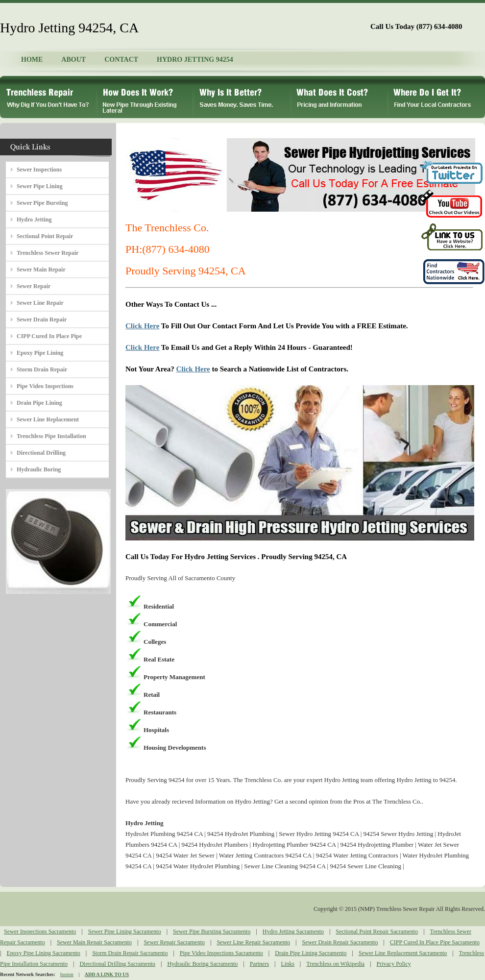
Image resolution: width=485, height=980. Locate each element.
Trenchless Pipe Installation (51, 436)
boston (67, 974)
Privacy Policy (394, 964)
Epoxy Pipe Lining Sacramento (43, 953)
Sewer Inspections (39, 170)
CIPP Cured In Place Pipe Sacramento (435, 942)
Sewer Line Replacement (48, 419)
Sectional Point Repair (45, 236)
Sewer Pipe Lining (40, 186)
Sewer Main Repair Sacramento (94, 942)
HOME (32, 60)
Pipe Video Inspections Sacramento (221, 953)
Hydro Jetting (34, 220)
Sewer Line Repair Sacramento (253, 942)
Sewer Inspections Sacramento (40, 931)
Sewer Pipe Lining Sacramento (125, 931)
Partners (259, 964)
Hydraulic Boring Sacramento (202, 964)
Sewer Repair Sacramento (174, 942)
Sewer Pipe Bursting (42, 203)
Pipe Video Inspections (45, 386)
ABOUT (73, 60)
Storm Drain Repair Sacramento (130, 953)
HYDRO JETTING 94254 (195, 60)
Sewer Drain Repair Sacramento (340, 942)
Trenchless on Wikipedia (335, 964)
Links (288, 964)
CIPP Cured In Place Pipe (49, 336)
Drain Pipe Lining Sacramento (311, 953)
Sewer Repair (34, 286)
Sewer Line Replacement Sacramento (403, 953)
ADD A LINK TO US (107, 974)
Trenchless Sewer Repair (48, 253)
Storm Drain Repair (42, 369)
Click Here (142, 326)
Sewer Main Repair (41, 269)
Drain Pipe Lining (39, 403)
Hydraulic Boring (39, 469)
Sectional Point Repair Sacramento (377, 931)
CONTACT (121, 60)
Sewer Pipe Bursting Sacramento (212, 931)
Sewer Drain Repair (42, 319)
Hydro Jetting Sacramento (293, 931)
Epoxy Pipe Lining (40, 353)
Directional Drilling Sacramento (117, 964)
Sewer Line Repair (40, 303)
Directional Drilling (41, 453)
